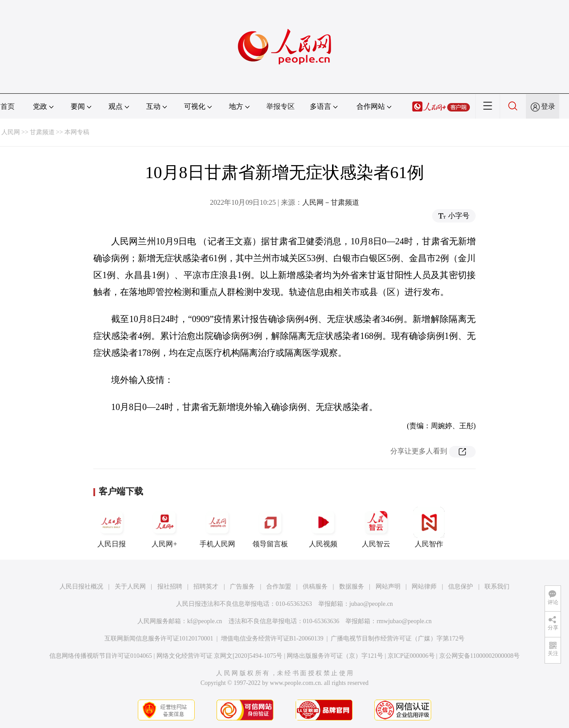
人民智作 (429, 527)
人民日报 (112, 527)
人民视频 (323, 527)
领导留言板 (270, 527)
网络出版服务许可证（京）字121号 (335, 656)
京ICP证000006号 (411, 656)
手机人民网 (217, 527)
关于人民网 (130, 587)
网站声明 (388, 587)
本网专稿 (77, 132)
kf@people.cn (205, 621)
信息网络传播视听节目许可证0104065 (101, 656)
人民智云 (376, 527)
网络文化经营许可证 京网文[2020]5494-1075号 (220, 656)
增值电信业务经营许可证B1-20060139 (272, 638)
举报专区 (280, 106)
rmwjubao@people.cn (404, 621)
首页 (8, 106)
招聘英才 (206, 587)
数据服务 (352, 587)
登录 (548, 106)
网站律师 (424, 587)
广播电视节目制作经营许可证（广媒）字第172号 (398, 638)
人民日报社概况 (81, 587)
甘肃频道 (42, 132)
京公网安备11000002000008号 (479, 656)
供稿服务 (315, 587)
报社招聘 (170, 587)
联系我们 (497, 587)
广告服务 (242, 587)
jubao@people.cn (371, 604)
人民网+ (164, 527)
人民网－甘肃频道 (331, 202)
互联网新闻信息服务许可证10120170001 (159, 638)
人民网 (11, 132)
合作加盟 (279, 587)
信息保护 (461, 587)
